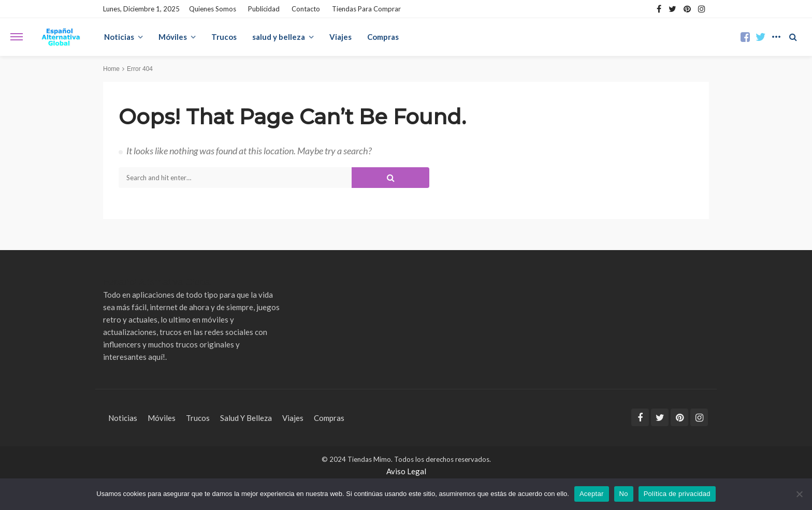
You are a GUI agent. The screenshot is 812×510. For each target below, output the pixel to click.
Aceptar (592, 494)
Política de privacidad (677, 494)
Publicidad (264, 9)
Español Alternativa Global (158, 282)
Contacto (306, 9)
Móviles (173, 37)
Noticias (119, 37)
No (624, 494)
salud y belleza (279, 37)
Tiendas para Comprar (366, 9)
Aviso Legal (406, 471)
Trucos (224, 37)
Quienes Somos (213, 9)
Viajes (340, 37)
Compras (383, 37)
